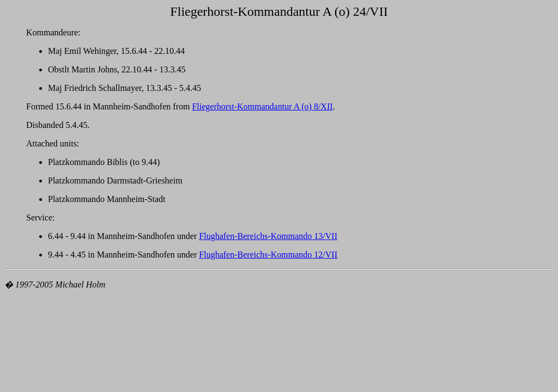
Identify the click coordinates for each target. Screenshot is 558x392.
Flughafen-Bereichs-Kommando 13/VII (268, 236)
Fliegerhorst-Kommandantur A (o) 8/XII (262, 106)
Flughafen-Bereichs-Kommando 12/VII (268, 255)
